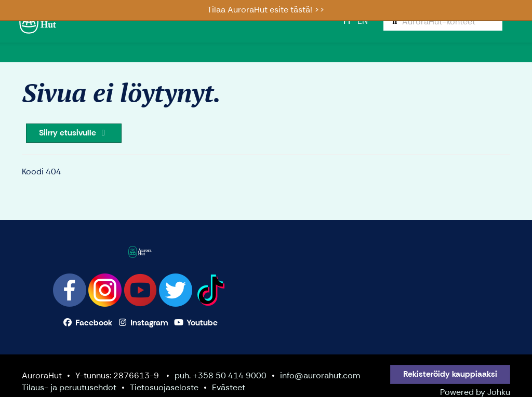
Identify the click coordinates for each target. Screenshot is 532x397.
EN (363, 21)
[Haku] (443, 21)
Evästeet (229, 387)
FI (347, 21)
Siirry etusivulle (74, 133)
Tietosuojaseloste (164, 387)
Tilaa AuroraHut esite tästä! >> (266, 10)
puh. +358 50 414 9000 (221, 375)
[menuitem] (443, 21)
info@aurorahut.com (320, 375)
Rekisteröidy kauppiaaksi (450, 374)
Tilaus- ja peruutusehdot (69, 387)
